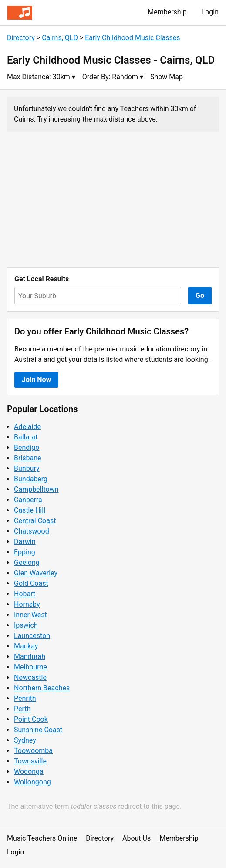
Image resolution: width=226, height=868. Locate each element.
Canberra (28, 500)
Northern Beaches (42, 688)
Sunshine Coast (38, 730)
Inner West (30, 615)
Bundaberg (31, 479)
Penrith (25, 698)
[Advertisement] (113, 199)
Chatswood (32, 531)
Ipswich (26, 625)
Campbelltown (36, 489)
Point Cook (31, 719)
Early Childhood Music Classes (132, 38)
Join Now (36, 380)
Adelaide (27, 427)
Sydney (25, 740)
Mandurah (30, 657)
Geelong (27, 562)
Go (200, 296)
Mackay (26, 646)
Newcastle (30, 677)
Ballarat (26, 437)
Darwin (25, 542)
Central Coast (35, 521)
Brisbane (28, 458)
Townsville (30, 761)
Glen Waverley (36, 573)
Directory (21, 38)
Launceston (32, 636)
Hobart (25, 594)
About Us (137, 838)
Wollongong (32, 782)
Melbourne (30, 667)
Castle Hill (30, 510)
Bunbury (27, 468)
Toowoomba (33, 751)
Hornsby (27, 604)
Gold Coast (31, 583)
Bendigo (27, 448)
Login (210, 12)
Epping (25, 552)
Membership (167, 12)
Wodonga (29, 772)
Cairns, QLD (60, 38)
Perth (22, 709)
